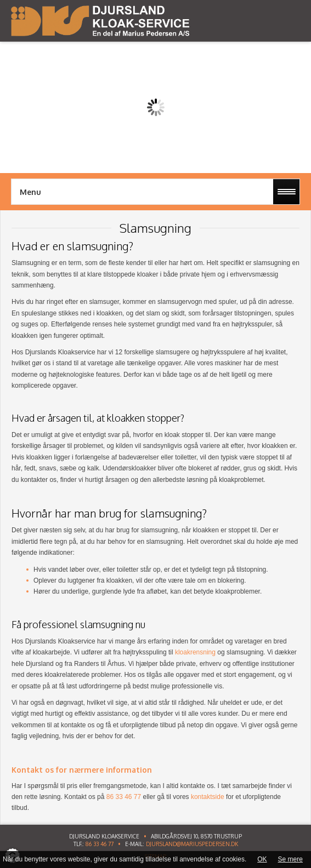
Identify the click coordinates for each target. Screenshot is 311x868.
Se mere (290, 859)
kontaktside (208, 797)
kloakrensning (195, 652)
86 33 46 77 (100, 844)
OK (262, 859)
